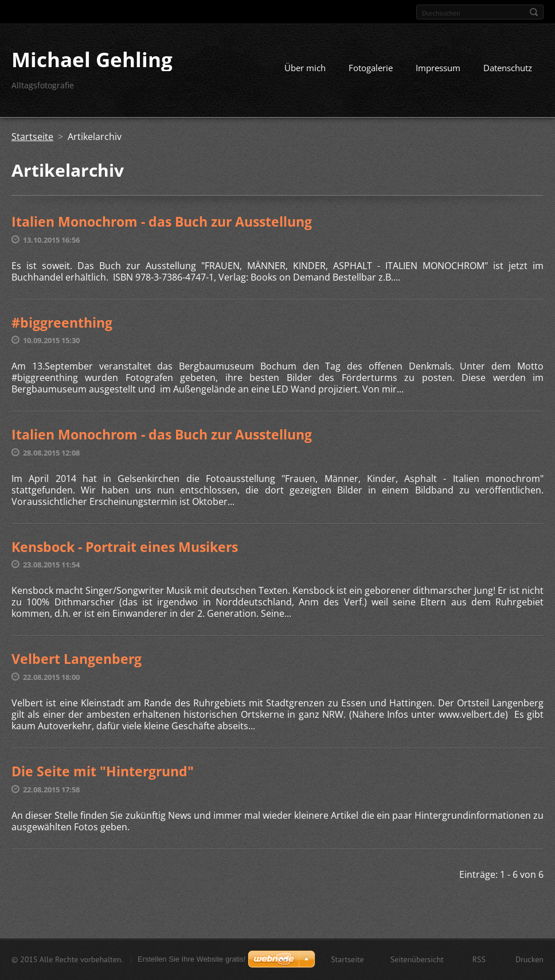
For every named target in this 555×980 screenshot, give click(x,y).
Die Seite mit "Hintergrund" (103, 771)
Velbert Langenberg (77, 659)
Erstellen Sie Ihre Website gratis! (191, 959)
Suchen (534, 12)
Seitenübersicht (417, 959)
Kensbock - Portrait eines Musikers (125, 547)
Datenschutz (508, 68)
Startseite (32, 137)
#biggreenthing (62, 322)
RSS (479, 959)
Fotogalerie (371, 68)
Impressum (438, 68)
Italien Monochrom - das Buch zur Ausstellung (162, 221)
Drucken (529, 959)
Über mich (305, 68)
